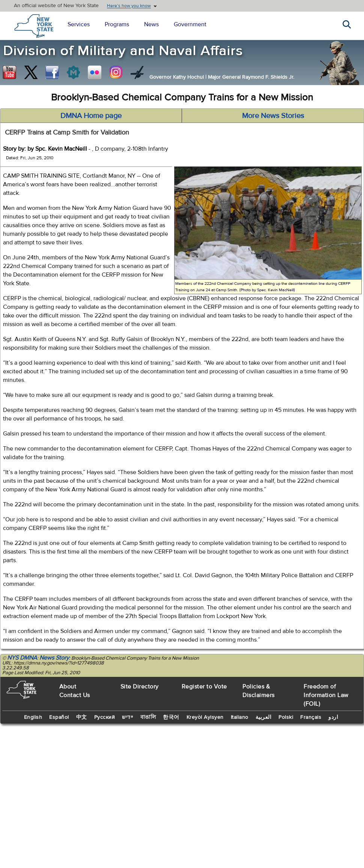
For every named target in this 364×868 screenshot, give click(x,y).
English (33, 717)
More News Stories (273, 116)
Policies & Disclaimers (259, 691)
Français (311, 717)
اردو (333, 717)
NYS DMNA (22, 658)
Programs (117, 24)
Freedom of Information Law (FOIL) (326, 695)
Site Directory (140, 687)
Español (59, 717)
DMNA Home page (91, 116)
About (68, 687)
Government (190, 24)
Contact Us (75, 695)
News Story (54, 658)
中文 (82, 717)
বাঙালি (148, 717)
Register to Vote (204, 687)
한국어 (171, 717)
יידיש (128, 717)
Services (79, 24)
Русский (105, 717)
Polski (286, 717)
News (151, 24)
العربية (264, 717)
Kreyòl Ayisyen (205, 717)
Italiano (240, 717)
